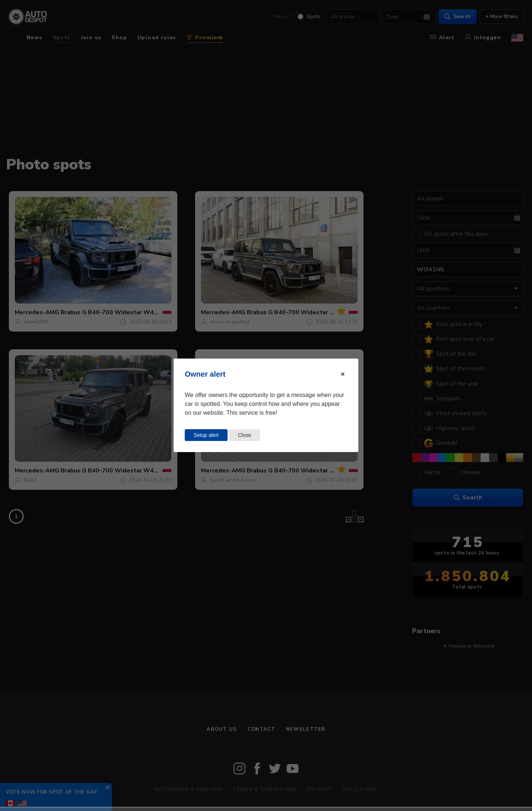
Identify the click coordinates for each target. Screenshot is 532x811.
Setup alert (206, 435)
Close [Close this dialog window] (245, 435)
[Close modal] (343, 374)
